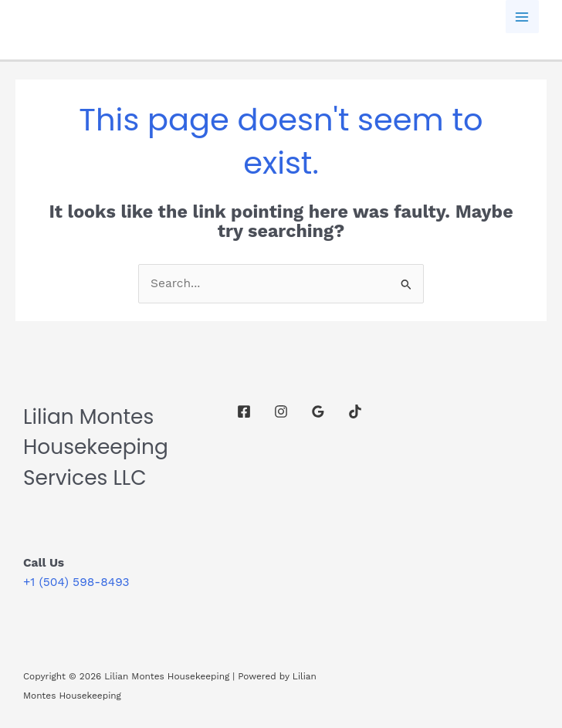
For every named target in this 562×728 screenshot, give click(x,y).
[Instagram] (281, 411)
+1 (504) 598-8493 (76, 582)
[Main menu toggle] (522, 17)
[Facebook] (244, 411)
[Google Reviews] (318, 411)
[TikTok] (355, 411)
